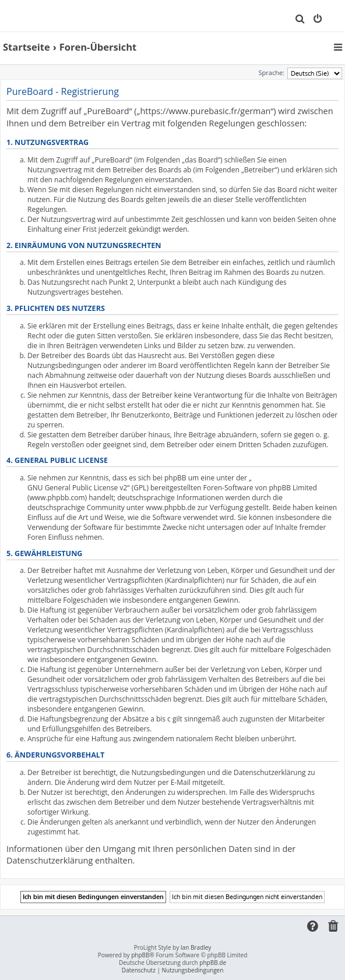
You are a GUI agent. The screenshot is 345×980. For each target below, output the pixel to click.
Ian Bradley (196, 948)
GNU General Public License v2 (77, 488)
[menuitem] (300, 20)
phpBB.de (213, 963)
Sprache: (272, 72)
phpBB (140, 955)
